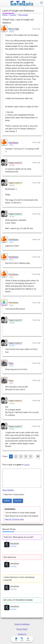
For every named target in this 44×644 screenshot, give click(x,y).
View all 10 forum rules (14, 519)
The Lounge (23, 15)
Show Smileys (8, 490)
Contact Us (22, 634)
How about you (10, 557)
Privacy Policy (22, 629)
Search (22, 639)
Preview (18, 501)
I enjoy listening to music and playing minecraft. (19, 579)
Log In (27, 465)
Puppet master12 (15, 163)
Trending (28, 639)
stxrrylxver (15, 543)
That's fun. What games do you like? (19, 537)
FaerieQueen (13, 142)
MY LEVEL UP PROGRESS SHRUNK (18, 600)
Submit (7, 501)
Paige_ (11, 363)
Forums (13, 15)
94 (38, 456)
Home (5, 15)
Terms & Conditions (22, 624)
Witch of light (14, 29)
